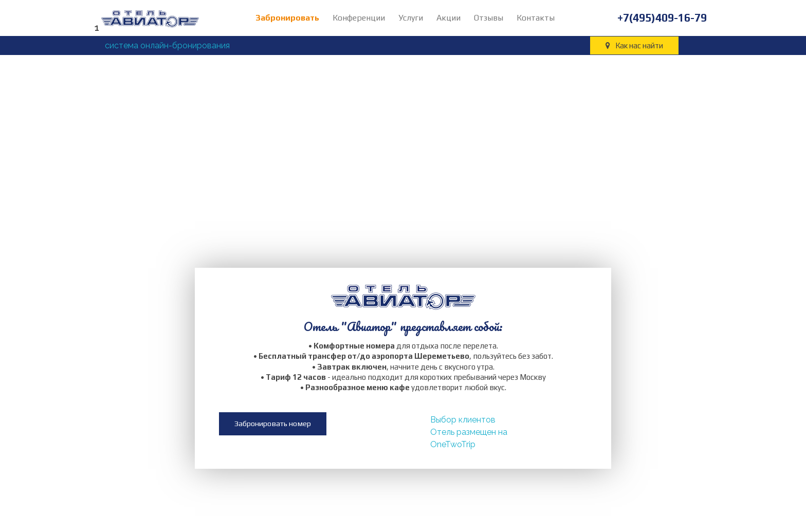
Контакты (536, 18)
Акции (448, 18)
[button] (273, 430)
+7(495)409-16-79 (662, 18)
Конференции (359, 18)
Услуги (411, 18)
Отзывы (489, 18)
